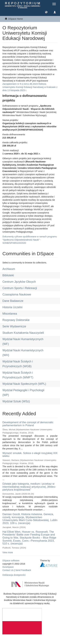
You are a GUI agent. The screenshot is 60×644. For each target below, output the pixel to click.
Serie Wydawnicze (14, 326)
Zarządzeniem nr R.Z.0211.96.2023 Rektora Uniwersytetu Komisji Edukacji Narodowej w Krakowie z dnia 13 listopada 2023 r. (30, 87)
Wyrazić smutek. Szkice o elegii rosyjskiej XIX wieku (30, 455)
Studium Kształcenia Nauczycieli (23, 333)
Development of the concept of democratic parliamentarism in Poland (28, 424)
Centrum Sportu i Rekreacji (20, 288)
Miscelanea (10, 314)
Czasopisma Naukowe (17, 294)
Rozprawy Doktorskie (16, 320)
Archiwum (9, 269)
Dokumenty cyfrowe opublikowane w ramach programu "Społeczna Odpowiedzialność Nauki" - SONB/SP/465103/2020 (30, 240)
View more (8, 552)
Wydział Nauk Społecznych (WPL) (24, 384)
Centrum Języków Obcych (19, 282)
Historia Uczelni (12, 307)
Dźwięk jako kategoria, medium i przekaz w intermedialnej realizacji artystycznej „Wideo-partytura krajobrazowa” (29, 487)
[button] (46, 12)
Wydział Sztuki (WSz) (16, 401)
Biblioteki (8, 275)
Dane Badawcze (13, 301)
